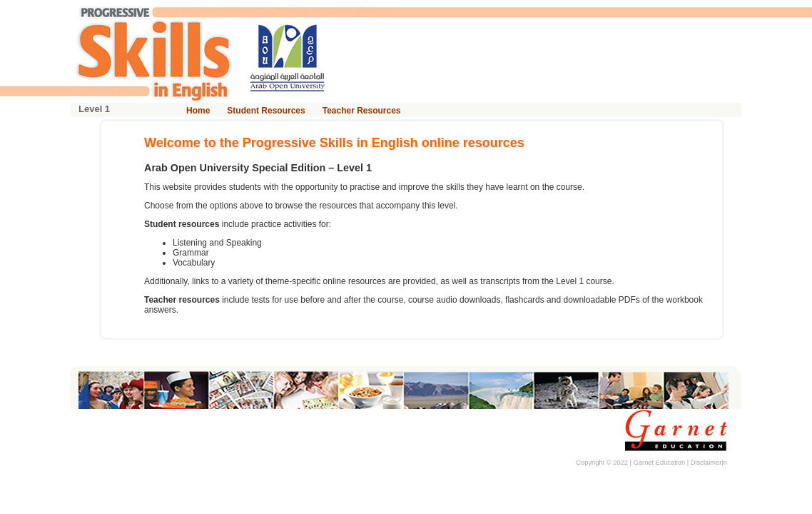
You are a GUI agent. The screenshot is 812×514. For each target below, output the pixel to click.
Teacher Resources (362, 111)
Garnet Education (660, 463)
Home (198, 111)
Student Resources (266, 111)
